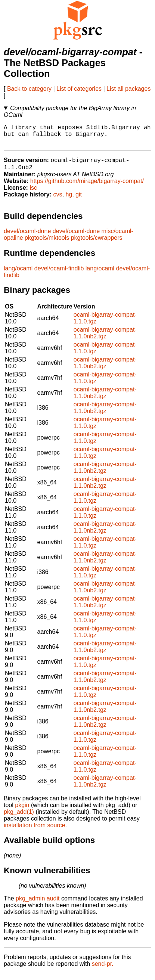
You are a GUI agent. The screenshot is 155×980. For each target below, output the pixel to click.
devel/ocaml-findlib (59, 275)
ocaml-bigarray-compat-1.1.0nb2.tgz (105, 340)
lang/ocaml (18, 275)
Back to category (29, 89)
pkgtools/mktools (47, 244)
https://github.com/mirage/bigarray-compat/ (87, 188)
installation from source (35, 832)
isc (33, 194)
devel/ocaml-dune (27, 238)
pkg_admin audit (38, 905)
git (79, 201)
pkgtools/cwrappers (97, 244)
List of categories (79, 89)
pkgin (22, 812)
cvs (58, 201)
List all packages (128, 89)
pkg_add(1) (19, 818)
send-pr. (103, 970)
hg (69, 201)
